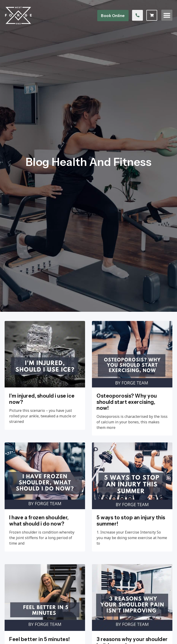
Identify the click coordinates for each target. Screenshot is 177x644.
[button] (167, 16)
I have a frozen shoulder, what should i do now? (39, 558)
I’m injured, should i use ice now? (42, 417)
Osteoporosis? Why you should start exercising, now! (127, 421)
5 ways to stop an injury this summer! (131, 558)
